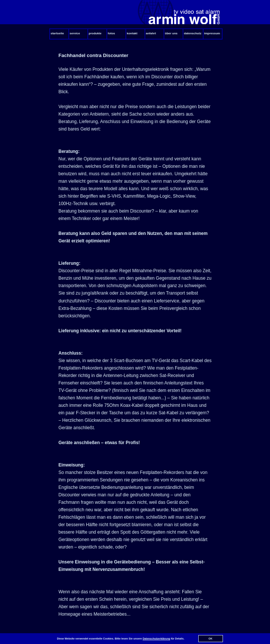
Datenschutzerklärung (156, 639)
